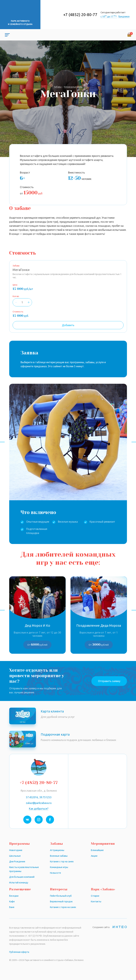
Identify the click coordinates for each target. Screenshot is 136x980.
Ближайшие (97, 850)
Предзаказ (124, 17)
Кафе (12, 902)
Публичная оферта (19, 952)
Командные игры (59, 867)
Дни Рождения (17, 862)
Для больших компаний (22, 877)
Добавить (68, 325)
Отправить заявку (109, 681)
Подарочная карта (55, 734)
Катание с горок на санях (63, 907)
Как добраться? (39, 809)
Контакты (96, 902)
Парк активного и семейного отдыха (20, 23)
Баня (12, 907)
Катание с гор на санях (62, 862)
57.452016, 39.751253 (39, 797)
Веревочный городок (61, 902)
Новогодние (16, 850)
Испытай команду (19, 883)
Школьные (15, 856)
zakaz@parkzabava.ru (39, 803)
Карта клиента (52, 711)
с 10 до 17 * (109, 17)
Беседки (14, 896)
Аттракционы (57, 850)
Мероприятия (103, 844)
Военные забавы (59, 856)
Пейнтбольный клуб (61, 896)
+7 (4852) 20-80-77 (80, 15)
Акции (94, 856)
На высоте (55, 873)
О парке (95, 896)
